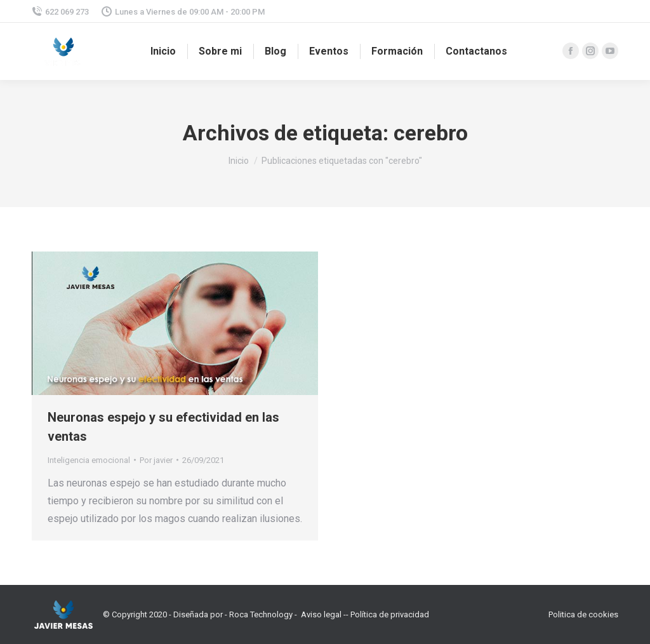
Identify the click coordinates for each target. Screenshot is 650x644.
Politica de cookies (583, 614)
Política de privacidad (390, 614)
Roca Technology (261, 614)
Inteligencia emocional (89, 460)
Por (156, 460)
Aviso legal (321, 614)
